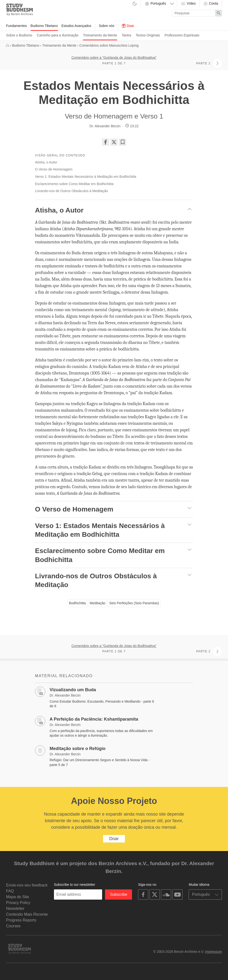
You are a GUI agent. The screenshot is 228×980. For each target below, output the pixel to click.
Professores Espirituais (182, 35)
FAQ (10, 891)
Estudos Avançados (76, 26)
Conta (211, 4)
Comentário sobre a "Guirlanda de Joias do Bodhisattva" (114, 58)
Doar (128, 26)
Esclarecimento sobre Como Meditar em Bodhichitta (74, 184)
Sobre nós (106, 26)
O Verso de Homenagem (54, 169)
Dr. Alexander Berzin (105, 126)
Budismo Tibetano (44, 26)
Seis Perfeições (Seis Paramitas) (134, 603)
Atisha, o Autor (46, 162)
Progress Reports (21, 920)
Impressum (214, 952)
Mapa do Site (18, 897)
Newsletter (15, 908)
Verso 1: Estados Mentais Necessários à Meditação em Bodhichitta (86, 177)
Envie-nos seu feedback (27, 885)
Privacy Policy (18, 903)
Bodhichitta (77, 603)
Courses (13, 926)
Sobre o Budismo (19, 35)
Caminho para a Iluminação (57, 35)
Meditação (98, 603)
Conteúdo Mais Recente (27, 914)
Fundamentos (17, 26)
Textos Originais (148, 35)
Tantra (127, 35)
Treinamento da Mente (100, 35)
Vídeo (188, 4)
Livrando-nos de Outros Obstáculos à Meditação (71, 191)
